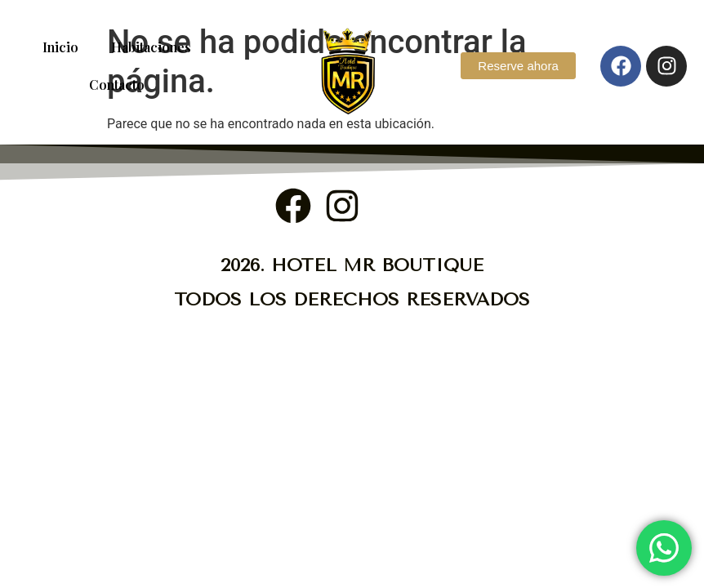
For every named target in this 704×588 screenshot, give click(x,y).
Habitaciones (151, 47)
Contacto (117, 85)
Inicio (60, 47)
